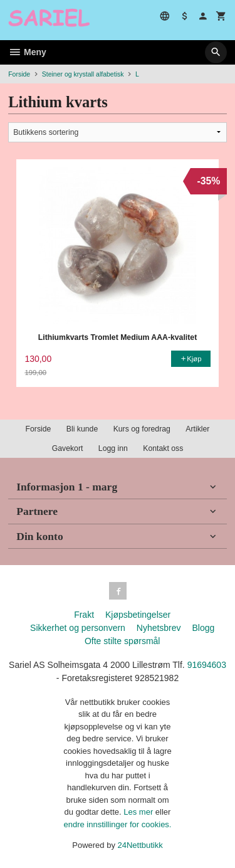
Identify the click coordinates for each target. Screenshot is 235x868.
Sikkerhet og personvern (78, 628)
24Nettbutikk (140, 845)
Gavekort (68, 448)
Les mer (139, 812)
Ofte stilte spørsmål (123, 641)
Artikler (197, 429)
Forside (19, 74)
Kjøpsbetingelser (138, 615)
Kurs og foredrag (142, 429)
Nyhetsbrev (159, 628)
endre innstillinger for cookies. (118, 824)
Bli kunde (82, 429)
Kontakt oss (163, 448)
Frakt (84, 615)
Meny (27, 52)
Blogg (203, 628)
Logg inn (113, 448)
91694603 (207, 665)
